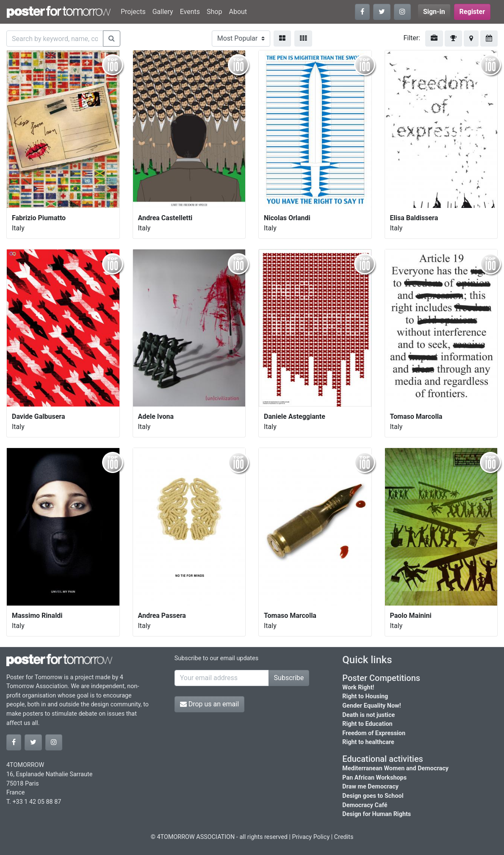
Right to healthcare (368, 742)
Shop (214, 12)
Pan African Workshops (374, 778)
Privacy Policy (311, 837)
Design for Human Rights (377, 814)
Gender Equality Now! (371, 706)
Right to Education (367, 724)
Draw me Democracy (370, 787)
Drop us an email (209, 704)
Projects (133, 12)
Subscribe (289, 678)
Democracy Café (365, 805)
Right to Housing (365, 696)
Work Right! (358, 688)
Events (190, 12)
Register (472, 12)
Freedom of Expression (374, 733)
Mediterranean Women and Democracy (395, 768)
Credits (344, 837)
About (238, 12)
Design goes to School (373, 796)
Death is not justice (368, 715)
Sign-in (434, 12)
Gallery (163, 12)
